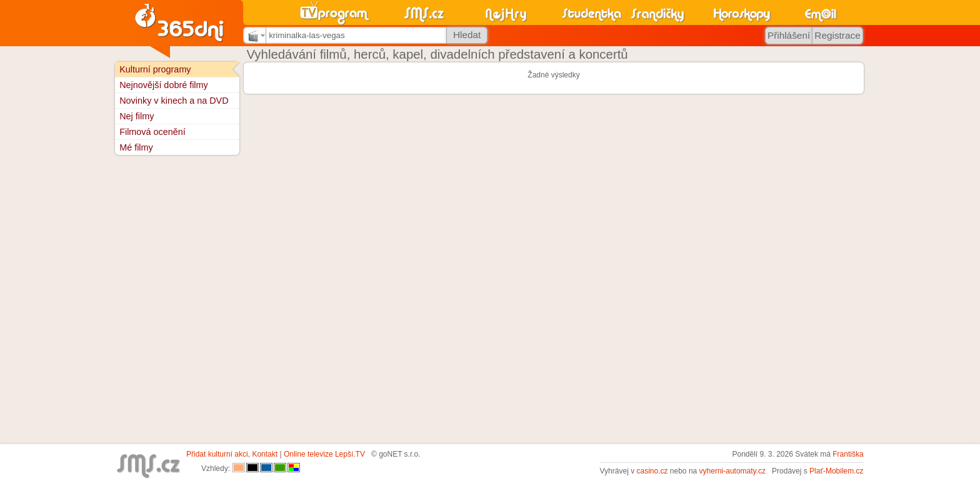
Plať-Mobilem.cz (837, 471)
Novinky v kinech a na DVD (174, 101)
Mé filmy (136, 147)
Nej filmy (137, 116)
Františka (848, 454)
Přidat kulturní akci (217, 454)
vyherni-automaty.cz (732, 471)
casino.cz (652, 471)
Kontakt (265, 454)
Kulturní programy (155, 69)
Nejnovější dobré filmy (164, 85)
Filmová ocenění (152, 132)
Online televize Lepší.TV (324, 454)
